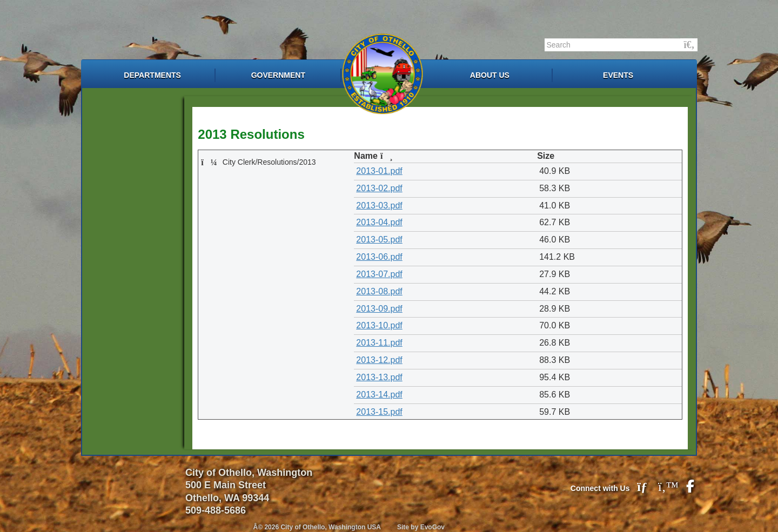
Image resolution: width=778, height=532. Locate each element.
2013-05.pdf (379, 240)
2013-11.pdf (379, 343)
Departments (152, 75)
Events (618, 75)
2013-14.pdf (379, 395)
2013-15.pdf (379, 412)
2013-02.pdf (379, 188)
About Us (490, 75)
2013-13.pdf (379, 377)
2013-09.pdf (379, 309)
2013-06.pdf (379, 257)
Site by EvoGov (421, 527)
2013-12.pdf (379, 360)
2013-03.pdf (379, 206)
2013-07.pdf (379, 274)
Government (278, 75)
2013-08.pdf (379, 291)
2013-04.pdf (379, 222)
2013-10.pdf (379, 325)
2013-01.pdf (379, 171)
